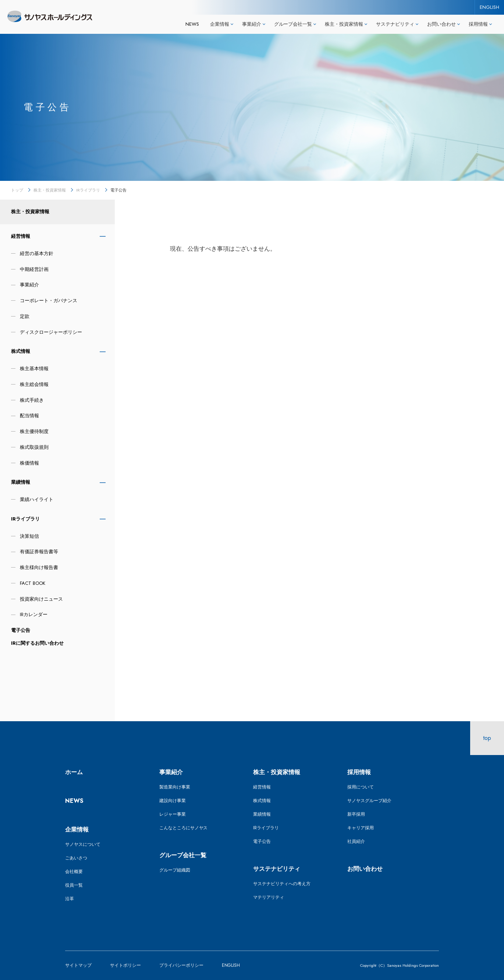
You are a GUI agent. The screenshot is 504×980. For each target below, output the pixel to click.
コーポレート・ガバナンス (49, 301)
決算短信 (29, 536)
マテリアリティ (269, 897)
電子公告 (21, 630)
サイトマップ (78, 965)
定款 (25, 316)
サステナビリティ (277, 869)
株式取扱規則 (34, 447)
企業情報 (77, 829)
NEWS (192, 24)
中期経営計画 (34, 269)
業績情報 (21, 482)
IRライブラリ (88, 190)
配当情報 (29, 416)
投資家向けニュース (41, 599)
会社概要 (74, 872)
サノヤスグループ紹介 (369, 801)
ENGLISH (489, 7)
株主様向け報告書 (39, 567)
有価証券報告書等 (39, 552)
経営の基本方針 (37, 253)
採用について (361, 787)
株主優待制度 (34, 431)
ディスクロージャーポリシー (51, 332)
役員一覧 (74, 885)
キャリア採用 (361, 828)
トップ (17, 190)
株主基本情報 (34, 369)
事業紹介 (29, 285)
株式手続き (32, 400)
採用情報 (359, 772)
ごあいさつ (76, 858)
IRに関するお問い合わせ (37, 643)
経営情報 (21, 236)
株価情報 (29, 463)
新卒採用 (356, 814)
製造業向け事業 (175, 787)
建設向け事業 (173, 801)
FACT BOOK (33, 583)
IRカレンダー (34, 614)
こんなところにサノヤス (184, 828)
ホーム (74, 772)
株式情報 (21, 351)
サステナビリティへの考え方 (282, 884)
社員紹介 (356, 841)
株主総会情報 (34, 384)
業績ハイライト (37, 499)
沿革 (70, 899)
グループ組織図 (175, 870)
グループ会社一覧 (183, 855)
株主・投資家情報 (50, 190)
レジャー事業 (173, 814)
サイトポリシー (125, 965)
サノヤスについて (83, 844)
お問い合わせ (365, 869)
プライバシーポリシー (181, 965)
